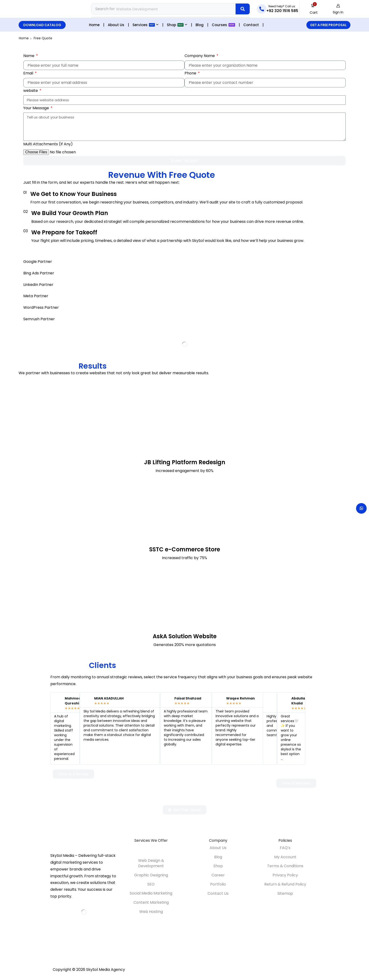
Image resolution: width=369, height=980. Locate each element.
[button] (314, 9)
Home (24, 38)
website (31, 90)
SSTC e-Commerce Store (185, 549)
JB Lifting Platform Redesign (185, 462)
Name (29, 55)
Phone (191, 73)
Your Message (37, 108)
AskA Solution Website (185, 636)
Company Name (200, 55)
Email (29, 73)
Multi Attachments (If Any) (48, 144)
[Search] (243, 9)
